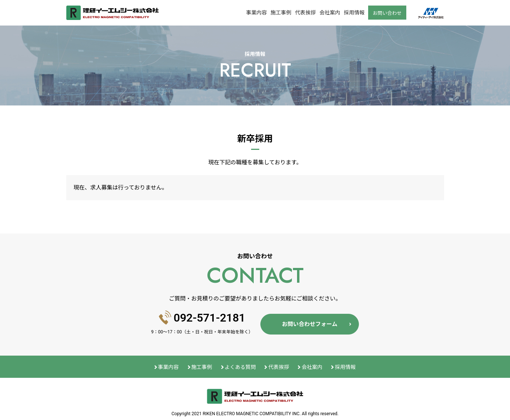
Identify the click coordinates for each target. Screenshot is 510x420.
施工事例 (281, 13)
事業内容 (256, 13)
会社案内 (330, 13)
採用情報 (354, 13)
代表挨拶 (305, 13)
